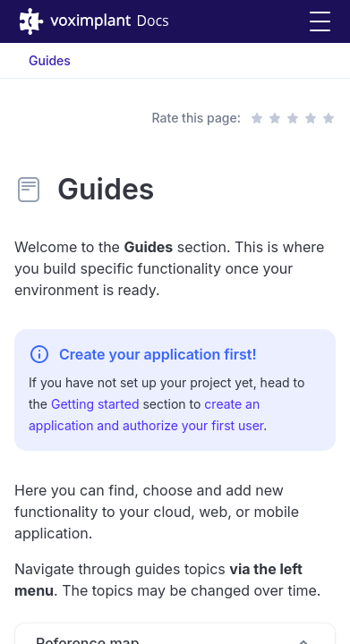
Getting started (95, 404)
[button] (320, 22)
